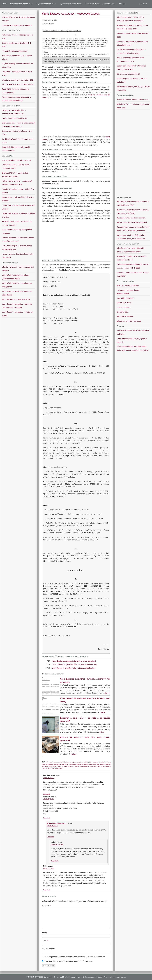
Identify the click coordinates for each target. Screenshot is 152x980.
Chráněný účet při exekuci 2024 (15, 118)
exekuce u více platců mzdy (128, 285)
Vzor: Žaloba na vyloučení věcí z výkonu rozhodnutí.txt (74, 668)
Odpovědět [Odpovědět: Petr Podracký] (47, 794)
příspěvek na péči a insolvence (129, 321)
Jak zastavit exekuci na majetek (79, 764)
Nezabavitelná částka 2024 (22, 4)
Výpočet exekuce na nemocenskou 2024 (18, 84)
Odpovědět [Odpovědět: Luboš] (55, 861)
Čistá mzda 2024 (92, 4)
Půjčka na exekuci (124, 303)
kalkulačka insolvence (125, 298)
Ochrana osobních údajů (93, 977)
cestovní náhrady (124, 307)
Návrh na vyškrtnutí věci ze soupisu (68, 766)
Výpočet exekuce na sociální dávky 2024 (18, 80)
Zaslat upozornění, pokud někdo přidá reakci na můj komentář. (67, 961)
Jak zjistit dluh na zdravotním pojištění (132, 222)
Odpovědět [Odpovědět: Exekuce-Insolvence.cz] (51, 837)
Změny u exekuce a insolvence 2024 (16, 160)
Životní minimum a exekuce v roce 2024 (132, 100)
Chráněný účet (123, 312)
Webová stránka (48, 949)
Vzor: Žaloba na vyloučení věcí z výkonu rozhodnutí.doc (75, 664)
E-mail (45, 941)
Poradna (122, 4)
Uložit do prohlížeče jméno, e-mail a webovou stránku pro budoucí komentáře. (75, 957)
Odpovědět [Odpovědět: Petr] (47, 890)
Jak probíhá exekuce (125, 316)
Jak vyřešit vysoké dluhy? (61, 764)
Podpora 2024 (109, 4)
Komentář (46, 905)
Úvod (4, 4)
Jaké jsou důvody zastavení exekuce (100, 764)
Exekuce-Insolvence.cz (57, 823)
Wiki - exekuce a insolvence (115, 977)
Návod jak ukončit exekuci (50, 766)
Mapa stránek (76, 977)
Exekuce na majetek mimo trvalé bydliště (76, 762)
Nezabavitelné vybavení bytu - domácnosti (92, 766)
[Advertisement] (76, 117)
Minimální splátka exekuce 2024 (15, 51)
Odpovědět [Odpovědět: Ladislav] (47, 818)
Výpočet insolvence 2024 (70, 4)
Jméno (45, 933)
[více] (108, 693)
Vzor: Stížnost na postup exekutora (16, 299)
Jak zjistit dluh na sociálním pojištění (131, 218)
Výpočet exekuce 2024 (46, 4)
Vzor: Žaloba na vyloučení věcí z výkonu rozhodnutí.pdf (74, 661)
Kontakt (66, 977)
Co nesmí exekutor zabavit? (55, 762)
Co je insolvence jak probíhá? (128, 74)
